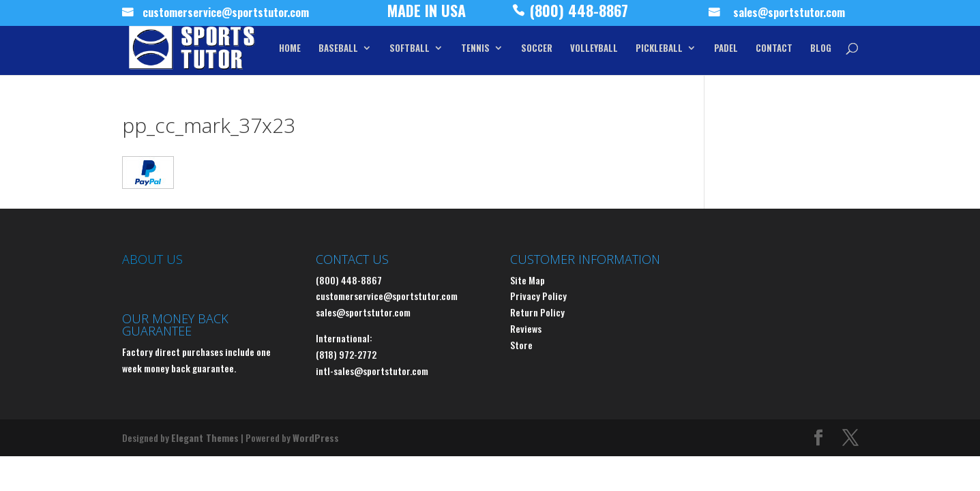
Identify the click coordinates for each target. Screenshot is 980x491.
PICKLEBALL (659, 49)
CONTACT (774, 49)
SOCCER (537, 49)
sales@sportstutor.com (789, 14)
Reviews (526, 328)
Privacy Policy (538, 296)
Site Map (528, 280)
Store (521, 345)
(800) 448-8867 (579, 14)
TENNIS (475, 49)
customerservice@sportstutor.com (226, 14)
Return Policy (537, 312)
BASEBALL (338, 49)
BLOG (821, 49)
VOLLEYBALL (594, 49)
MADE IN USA (427, 14)
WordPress (316, 437)
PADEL (726, 49)
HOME (290, 49)
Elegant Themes (205, 437)
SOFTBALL (410, 49)
